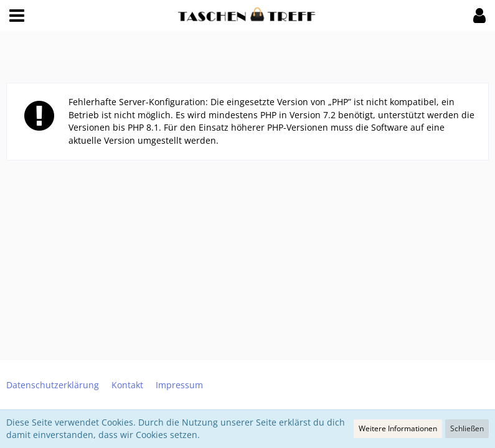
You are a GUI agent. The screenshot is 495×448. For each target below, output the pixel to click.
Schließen (467, 428)
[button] (17, 16)
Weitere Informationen (398, 428)
